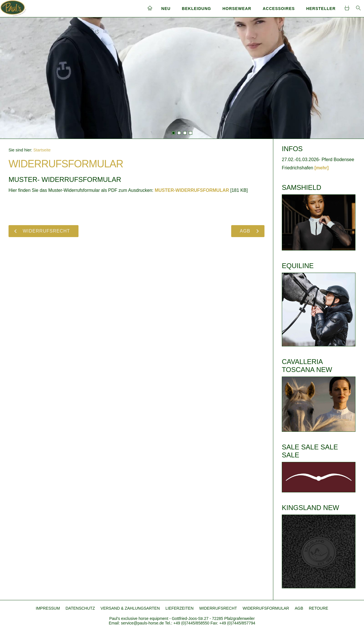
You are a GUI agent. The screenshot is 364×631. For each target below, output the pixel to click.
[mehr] (322, 168)
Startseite (42, 150)
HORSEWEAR (237, 9)
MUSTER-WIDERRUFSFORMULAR (192, 190)
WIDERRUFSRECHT (218, 608)
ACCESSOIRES (279, 9)
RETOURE (318, 608)
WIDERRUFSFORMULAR (266, 608)
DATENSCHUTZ (80, 608)
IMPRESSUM (48, 608)
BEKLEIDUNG (197, 9)
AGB (299, 608)
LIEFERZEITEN (180, 608)
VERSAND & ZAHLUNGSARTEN (130, 608)
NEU (166, 9)
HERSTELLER (321, 9)
